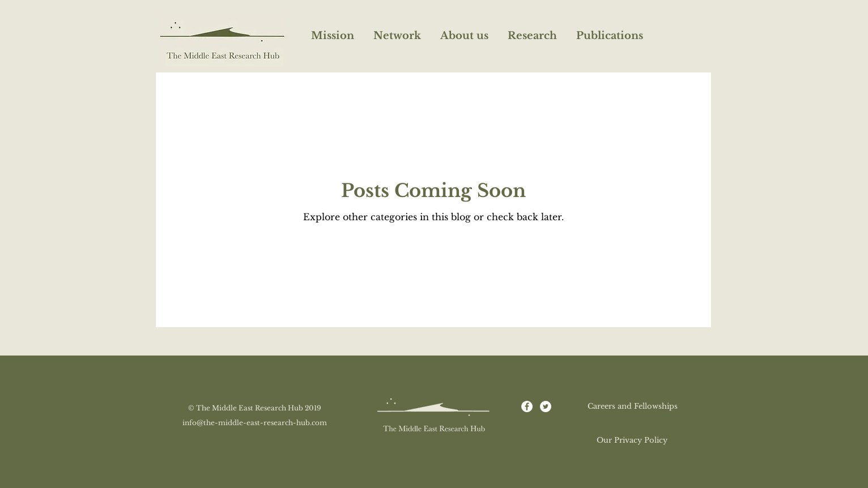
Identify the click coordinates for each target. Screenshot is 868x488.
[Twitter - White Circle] (546, 406)
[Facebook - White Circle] (527, 406)
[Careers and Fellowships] (632, 406)
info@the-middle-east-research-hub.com (255, 423)
